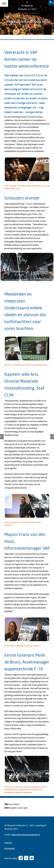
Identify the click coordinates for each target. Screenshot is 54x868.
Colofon (8, 843)
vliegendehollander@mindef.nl (26, 834)
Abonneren (10, 848)
